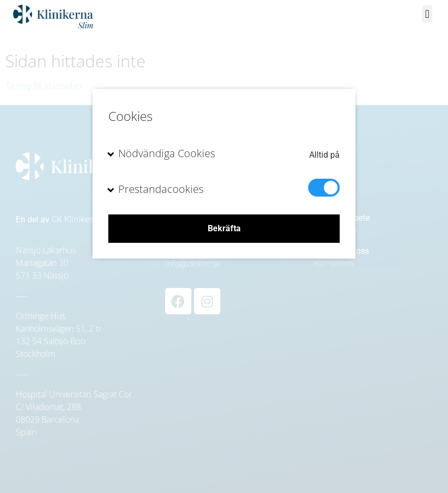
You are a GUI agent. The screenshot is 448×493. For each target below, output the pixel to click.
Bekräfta (224, 228)
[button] (427, 14)
